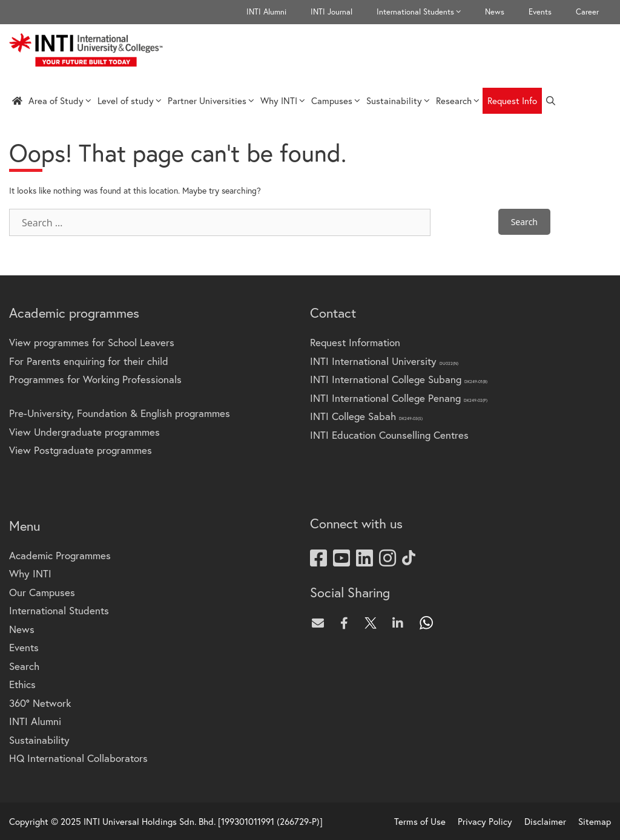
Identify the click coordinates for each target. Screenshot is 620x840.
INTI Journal (331, 12)
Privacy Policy (485, 821)
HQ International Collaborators (78, 758)
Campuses (336, 100)
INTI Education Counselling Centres (389, 435)
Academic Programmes (60, 555)
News (495, 12)
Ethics (22, 684)
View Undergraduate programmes (84, 432)
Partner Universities (211, 100)
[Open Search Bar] (551, 101)
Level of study (130, 100)
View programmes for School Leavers (92, 342)
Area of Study (60, 100)
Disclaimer (545, 821)
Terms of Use (420, 821)
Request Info (512, 100)
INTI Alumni (266, 12)
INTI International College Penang (399, 398)
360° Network (40, 703)
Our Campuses (42, 592)
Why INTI (283, 100)
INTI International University (384, 361)
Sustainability (398, 100)
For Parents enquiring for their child (89, 361)
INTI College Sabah (366, 416)
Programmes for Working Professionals (95, 379)
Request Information (355, 342)
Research (458, 100)
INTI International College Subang (399, 379)
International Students (425, 12)
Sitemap (595, 821)
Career (587, 12)
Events (540, 12)
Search (24, 666)
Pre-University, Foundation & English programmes (120, 413)
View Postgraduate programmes (81, 450)
